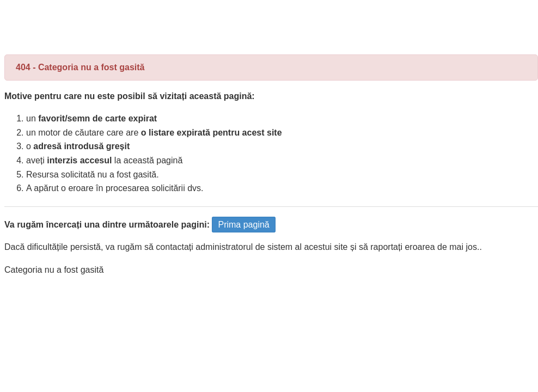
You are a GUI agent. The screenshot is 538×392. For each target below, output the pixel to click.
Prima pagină (243, 225)
